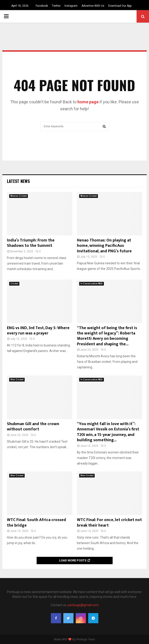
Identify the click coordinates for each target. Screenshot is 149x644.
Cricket (14, 284)
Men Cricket (17, 380)
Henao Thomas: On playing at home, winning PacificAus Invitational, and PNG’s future (104, 246)
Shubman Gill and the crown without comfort (33, 427)
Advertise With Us (93, 6)
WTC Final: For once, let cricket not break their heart (109, 523)
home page (88, 102)
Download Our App (120, 6)
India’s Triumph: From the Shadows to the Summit (31, 243)
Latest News (18, 181)
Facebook (42, 6)
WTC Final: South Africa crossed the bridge (37, 523)
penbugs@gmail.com (83, 605)
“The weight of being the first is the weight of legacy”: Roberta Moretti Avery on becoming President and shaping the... (107, 336)
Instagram (71, 6)
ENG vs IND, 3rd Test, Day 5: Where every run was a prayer (38, 331)
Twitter (56, 6)
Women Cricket (19, 196)
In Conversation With (92, 284)
